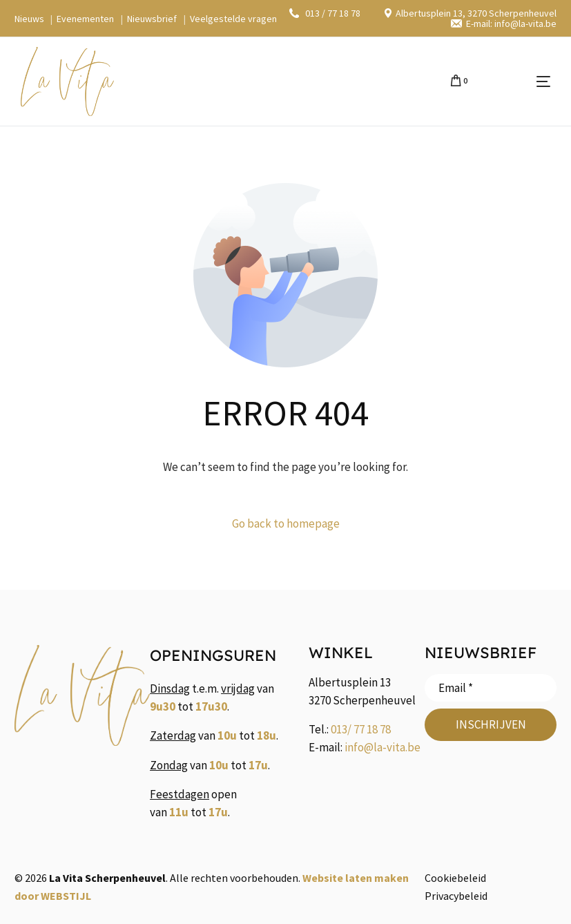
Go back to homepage (286, 523)
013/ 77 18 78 (361, 729)
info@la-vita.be (383, 747)
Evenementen (85, 19)
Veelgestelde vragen (233, 19)
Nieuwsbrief (152, 19)
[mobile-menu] (516, 81)
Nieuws (29, 19)
